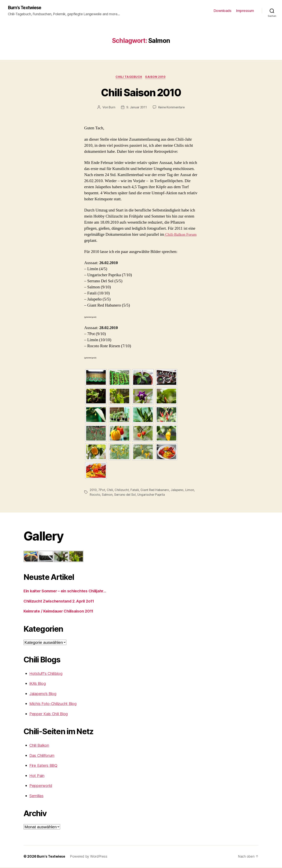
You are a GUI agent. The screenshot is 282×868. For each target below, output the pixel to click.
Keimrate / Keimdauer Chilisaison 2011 (61, 612)
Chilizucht (122, 491)
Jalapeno (179, 491)
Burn (111, 108)
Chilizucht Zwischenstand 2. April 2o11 (61, 602)
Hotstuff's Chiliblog (47, 674)
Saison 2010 (156, 77)
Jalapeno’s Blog (44, 694)
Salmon (107, 495)
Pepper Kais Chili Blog (50, 714)
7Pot (102, 491)
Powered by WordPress (89, 857)
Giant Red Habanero (156, 491)
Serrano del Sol (125, 495)
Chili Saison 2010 (141, 92)
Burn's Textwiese (26, 8)
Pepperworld (41, 786)
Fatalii (135, 491)
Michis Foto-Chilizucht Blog (55, 704)
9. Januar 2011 (136, 108)
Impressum (245, 11)
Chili (111, 491)
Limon (191, 491)
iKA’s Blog (38, 684)
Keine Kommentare (172, 108)
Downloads (223, 11)
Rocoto (95, 495)
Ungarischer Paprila (152, 495)
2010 (94, 491)
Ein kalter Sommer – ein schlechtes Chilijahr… (68, 591)
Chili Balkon (41, 746)
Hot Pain (37, 776)
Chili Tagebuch (129, 77)
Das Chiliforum (43, 756)
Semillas (37, 796)
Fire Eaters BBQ (44, 766)
